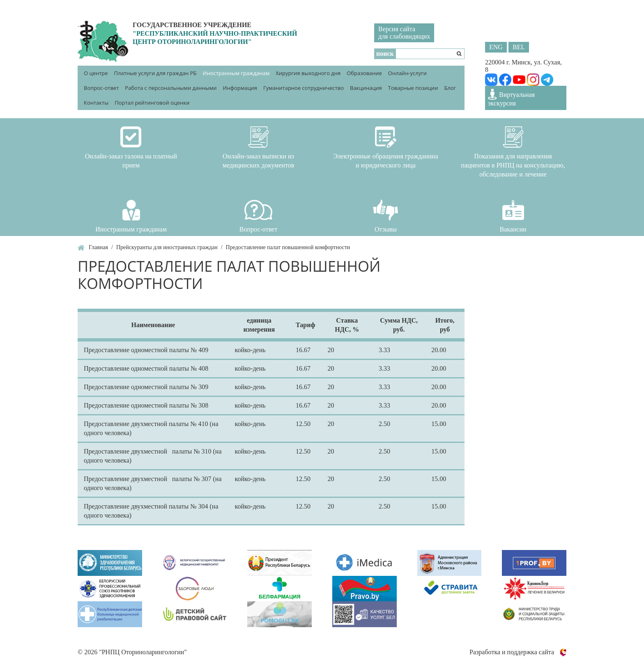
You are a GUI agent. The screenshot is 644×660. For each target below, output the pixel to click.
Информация (240, 88)
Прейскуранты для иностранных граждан (167, 247)
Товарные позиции (413, 88)
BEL (519, 47)
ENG (496, 47)
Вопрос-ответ (101, 88)
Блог (450, 88)
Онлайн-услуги (407, 73)
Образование (364, 73)
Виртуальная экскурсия (511, 98)
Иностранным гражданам (236, 73)
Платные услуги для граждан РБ (155, 73)
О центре (96, 73)
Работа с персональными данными (171, 88)
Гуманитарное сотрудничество (304, 88)
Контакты (96, 103)
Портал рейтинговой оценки (152, 103)
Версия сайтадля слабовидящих (404, 33)
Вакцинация (366, 88)
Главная (98, 247)
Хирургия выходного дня (308, 73)
